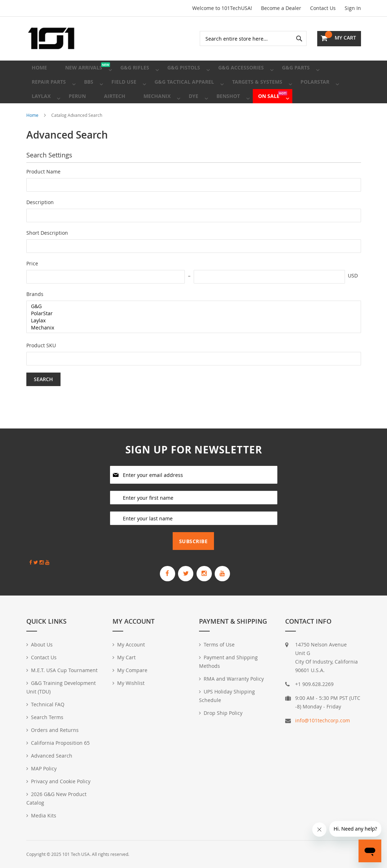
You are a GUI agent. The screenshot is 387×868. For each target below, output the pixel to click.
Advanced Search (52, 756)
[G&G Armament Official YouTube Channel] (235, 571)
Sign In (353, 8)
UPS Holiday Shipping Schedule (227, 696)
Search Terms (47, 717)
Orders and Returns (55, 730)
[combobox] (253, 38)
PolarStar (191, 335)
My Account (131, 644)
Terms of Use (219, 644)
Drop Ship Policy (223, 713)
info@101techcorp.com (323, 720)
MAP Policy (44, 768)
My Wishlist (131, 683)
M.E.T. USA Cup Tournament (64, 670)
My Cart (126, 657)
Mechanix (191, 349)
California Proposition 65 (60, 743)
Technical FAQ (48, 704)
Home (33, 136)
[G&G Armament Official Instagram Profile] (208, 571)
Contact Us (323, 8)
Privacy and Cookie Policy (61, 781)
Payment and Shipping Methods (228, 662)
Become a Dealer (281, 8)
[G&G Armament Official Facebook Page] (156, 571)
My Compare (132, 670)
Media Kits (44, 815)
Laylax (191, 342)
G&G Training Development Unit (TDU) (61, 687)
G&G (191, 328)
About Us (42, 644)
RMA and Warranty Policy (234, 679)
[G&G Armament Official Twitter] (182, 571)
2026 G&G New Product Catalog (56, 798)
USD (353, 297)
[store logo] (51, 38)
